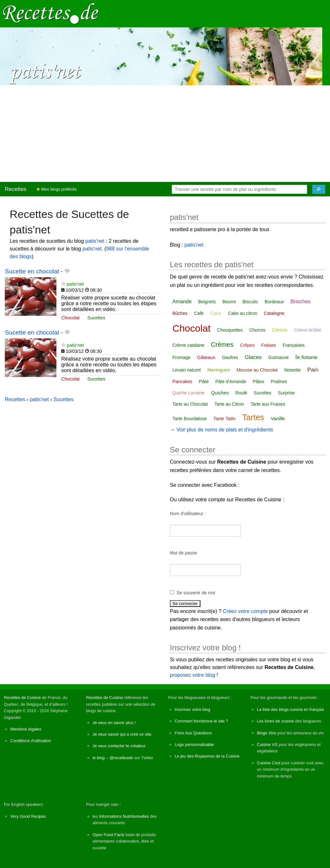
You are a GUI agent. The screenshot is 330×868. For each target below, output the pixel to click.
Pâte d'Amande (231, 382)
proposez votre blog (193, 675)
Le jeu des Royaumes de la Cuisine (207, 756)
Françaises (294, 345)
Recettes (16, 189)
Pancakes (182, 382)
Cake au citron (243, 313)
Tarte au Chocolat (190, 404)
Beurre (229, 302)
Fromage (181, 357)
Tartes (253, 417)
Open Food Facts (108, 835)
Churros (257, 330)
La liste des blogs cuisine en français (290, 709)
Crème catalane (188, 345)
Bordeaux (274, 302)
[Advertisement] (165, 134)
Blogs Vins (267, 733)
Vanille (278, 418)
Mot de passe (183, 553)
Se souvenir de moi (196, 593)
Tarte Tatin (224, 418)
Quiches (220, 393)
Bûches (180, 313)
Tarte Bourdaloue (190, 419)
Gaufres (230, 357)
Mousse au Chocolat (257, 370)
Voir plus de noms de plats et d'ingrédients (225, 430)
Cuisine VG (267, 745)
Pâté (204, 381)
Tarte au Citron (229, 404)
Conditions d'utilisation (31, 741)
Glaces (253, 357)
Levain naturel (187, 370)
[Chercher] (319, 189)
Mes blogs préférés (57, 189)
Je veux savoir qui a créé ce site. (122, 734)
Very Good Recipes (28, 816)
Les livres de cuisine (275, 721)
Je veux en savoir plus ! (114, 723)
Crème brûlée (308, 330)
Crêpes (247, 345)
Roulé (242, 393)
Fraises (268, 345)
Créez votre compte (246, 611)
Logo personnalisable (194, 745)
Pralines (279, 382)
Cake (216, 313)
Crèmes (222, 344)
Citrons (280, 330)
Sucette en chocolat (32, 271)
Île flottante (307, 357)
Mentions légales (26, 729)
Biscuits (250, 302)
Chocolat (70, 318)
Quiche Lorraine (189, 393)
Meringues (218, 370)
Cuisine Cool (269, 763)
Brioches (301, 302)
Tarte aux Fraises (268, 404)
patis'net (95, 241)
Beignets (207, 302)
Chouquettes (230, 330)
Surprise (286, 393)
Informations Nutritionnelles (124, 816)
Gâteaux (206, 357)
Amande (182, 302)
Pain (313, 370)
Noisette (292, 370)
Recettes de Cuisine (22, 698)
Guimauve (278, 357)
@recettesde (121, 758)
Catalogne (274, 313)
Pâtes (258, 382)
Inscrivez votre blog (192, 709)
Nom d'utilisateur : (188, 514)
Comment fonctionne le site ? (201, 721)
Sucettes (96, 318)
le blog (99, 758)
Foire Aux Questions (193, 733)
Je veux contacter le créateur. (119, 746)
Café (199, 313)
